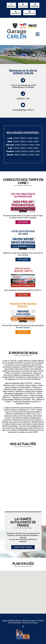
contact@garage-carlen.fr (23, 110)
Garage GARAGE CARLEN (12, 621)
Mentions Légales (29, 621)
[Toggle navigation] (38, 34)
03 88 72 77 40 (23, 99)
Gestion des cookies (30, 623)
